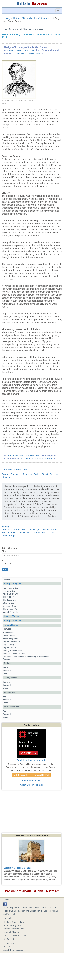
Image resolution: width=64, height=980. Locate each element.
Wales (6, 673)
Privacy (7, 947)
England (7, 667)
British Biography (10, 639)
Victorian (42, 18)
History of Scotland (13, 621)
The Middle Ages (10, 597)
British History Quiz (12, 925)
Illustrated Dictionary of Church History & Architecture (26, 657)
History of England (12, 584)
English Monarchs (11, 612)
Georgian (54, 474)
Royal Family (9, 645)
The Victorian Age (11, 609)
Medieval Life (9, 633)
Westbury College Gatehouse (18, 868)
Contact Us (9, 943)
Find (4, 551)
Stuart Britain (9, 603)
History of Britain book (13, 651)
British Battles (9, 636)
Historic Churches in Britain (15, 654)
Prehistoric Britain (11, 588)
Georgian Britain (40, 533)
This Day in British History (15, 935)
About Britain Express (13, 950)
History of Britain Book (24, 18)
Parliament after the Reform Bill (21, 50)
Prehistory (7, 530)
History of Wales (11, 616)
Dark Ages (16, 474)
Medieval (28, 474)
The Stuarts (24, 533)
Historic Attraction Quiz (14, 929)
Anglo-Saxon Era (10, 594)
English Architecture (12, 642)
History (7, 18)
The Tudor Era (9, 533)
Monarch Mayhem (12, 932)
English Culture (10, 648)
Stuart (45, 474)
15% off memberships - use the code (31, 775)
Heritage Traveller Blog (14, 922)
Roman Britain (21, 530)
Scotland (7, 670)
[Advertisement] (32, 811)
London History (11, 625)
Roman (5, 474)
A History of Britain (14, 470)
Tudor (37, 474)
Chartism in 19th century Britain (28, 54)
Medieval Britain (51, 530)
